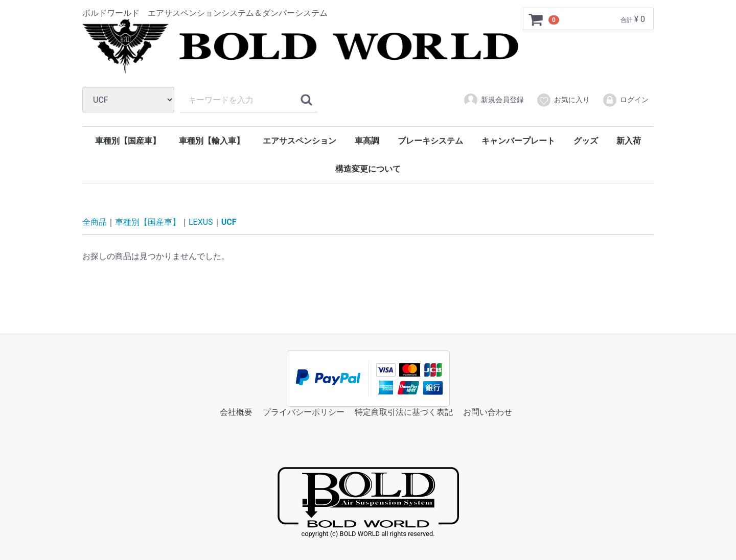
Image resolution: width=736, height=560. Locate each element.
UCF (229, 222)
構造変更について (368, 169)
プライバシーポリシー (304, 412)
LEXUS (201, 222)
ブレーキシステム (430, 141)
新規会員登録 (493, 100)
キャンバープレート (518, 141)
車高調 (367, 141)
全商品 (95, 222)
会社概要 (236, 412)
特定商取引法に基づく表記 (404, 412)
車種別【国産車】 (128, 141)
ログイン (625, 100)
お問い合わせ (488, 412)
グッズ (586, 141)
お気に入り (563, 100)
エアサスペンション (300, 141)
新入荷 (629, 141)
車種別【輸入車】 (212, 141)
